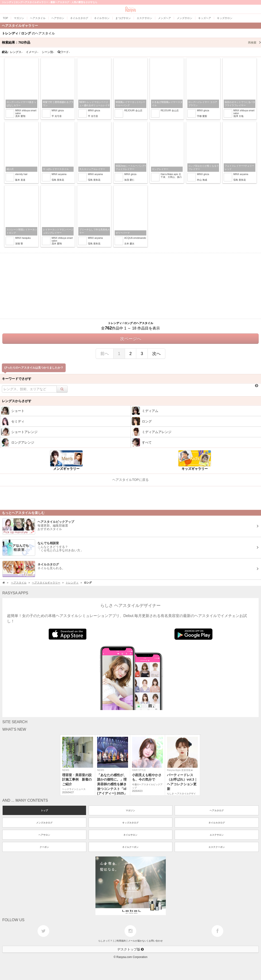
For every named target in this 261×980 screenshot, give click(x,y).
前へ (105, 354)
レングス (16, 52)
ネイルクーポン (130, 847)
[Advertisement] (130, 286)
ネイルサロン (130, 835)
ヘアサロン (44, 835)
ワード (64, 52)
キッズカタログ (130, 823)
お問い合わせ (156, 941)
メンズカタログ (44, 823)
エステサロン (217, 835)
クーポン (44, 847)
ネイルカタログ (217, 823)
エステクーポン (217, 847)
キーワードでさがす (17, 379)
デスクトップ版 (131, 949)
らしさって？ (105, 941)
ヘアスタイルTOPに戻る (130, 480)
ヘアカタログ (217, 810)
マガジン (130, 810)
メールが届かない (137, 941)
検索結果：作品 (131, 42)
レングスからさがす (17, 401)
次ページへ (131, 339)
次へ (156, 354)
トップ (44, 810)
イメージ (32, 52)
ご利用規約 (120, 941)
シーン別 (48, 52)
